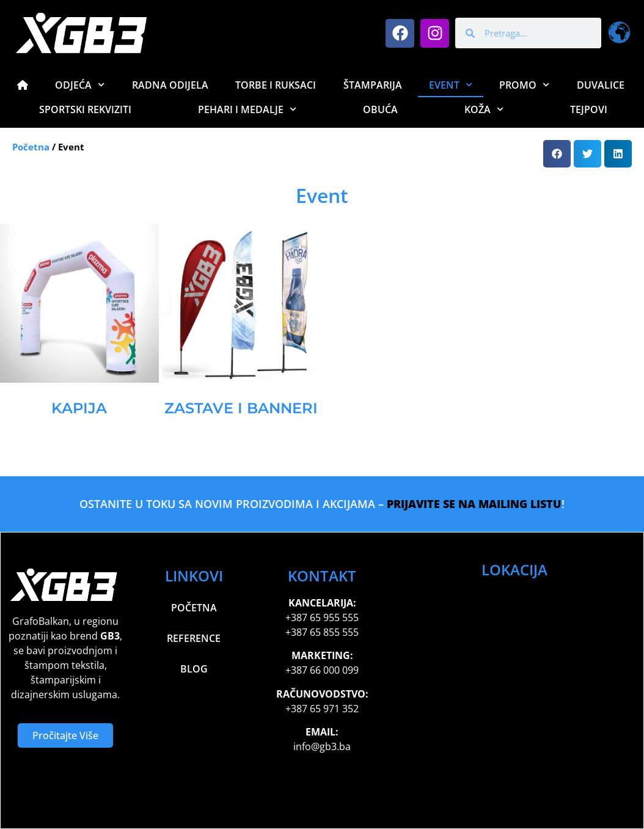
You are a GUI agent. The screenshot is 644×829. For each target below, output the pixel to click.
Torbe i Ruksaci (276, 85)
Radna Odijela (170, 85)
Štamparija (373, 85)
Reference (194, 638)
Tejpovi (589, 109)
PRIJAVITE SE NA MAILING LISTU (474, 504)
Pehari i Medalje (247, 109)
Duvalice (601, 85)
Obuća (380, 109)
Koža (484, 109)
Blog (194, 669)
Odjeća (80, 85)
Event (451, 85)
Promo (524, 85)
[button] (557, 154)
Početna (31, 147)
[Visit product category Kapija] (79, 326)
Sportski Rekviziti (85, 109)
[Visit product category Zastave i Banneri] (241, 326)
